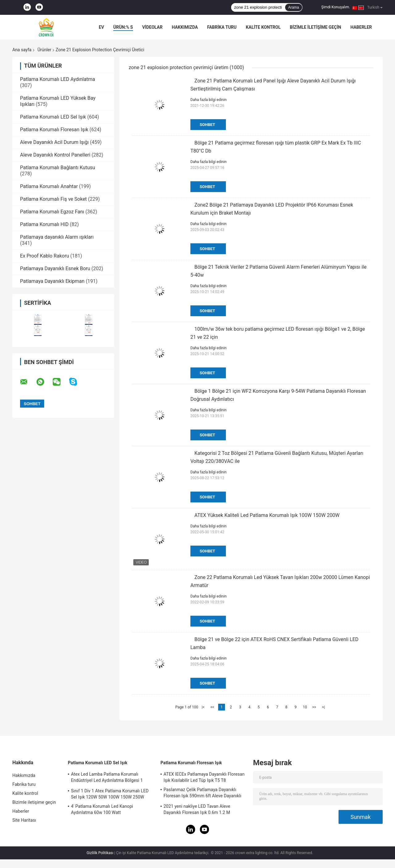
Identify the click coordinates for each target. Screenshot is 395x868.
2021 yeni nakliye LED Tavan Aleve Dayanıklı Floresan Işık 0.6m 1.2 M (197, 809)
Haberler (361, 27)
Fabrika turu (222, 27)
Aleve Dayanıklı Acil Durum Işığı (54, 142)
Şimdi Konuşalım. (336, 7)
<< (212, 707)
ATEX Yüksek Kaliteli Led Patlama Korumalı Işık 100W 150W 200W (267, 515)
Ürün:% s (123, 27)
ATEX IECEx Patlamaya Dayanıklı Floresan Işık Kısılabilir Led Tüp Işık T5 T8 (204, 777)
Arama (294, 7)
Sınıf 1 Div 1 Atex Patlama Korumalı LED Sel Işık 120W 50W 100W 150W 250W (110, 794)
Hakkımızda (185, 27)
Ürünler (44, 50)
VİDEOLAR (152, 27)
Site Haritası (24, 820)
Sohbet (207, 125)
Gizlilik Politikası (100, 853)
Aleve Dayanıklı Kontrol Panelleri (55, 155)
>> (314, 707)
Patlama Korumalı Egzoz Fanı (52, 212)
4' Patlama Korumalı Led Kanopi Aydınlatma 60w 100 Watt (102, 809)
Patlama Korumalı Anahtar (49, 186)
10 (305, 707)
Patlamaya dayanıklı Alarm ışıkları (57, 237)
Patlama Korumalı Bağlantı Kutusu (58, 168)
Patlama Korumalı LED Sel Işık (53, 117)
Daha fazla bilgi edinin (208, 100)
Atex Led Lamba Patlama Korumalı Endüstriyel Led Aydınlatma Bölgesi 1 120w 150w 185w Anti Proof (107, 778)
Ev (101, 27)
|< (203, 707)
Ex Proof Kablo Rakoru (45, 256)
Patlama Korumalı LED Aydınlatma (58, 79)
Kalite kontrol (263, 27)
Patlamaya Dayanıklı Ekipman (52, 281)
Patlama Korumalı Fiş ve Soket (53, 199)
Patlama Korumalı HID (44, 224)
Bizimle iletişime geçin (315, 27)
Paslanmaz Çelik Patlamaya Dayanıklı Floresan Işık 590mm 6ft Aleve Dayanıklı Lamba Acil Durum (202, 794)
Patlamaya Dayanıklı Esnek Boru (55, 268)
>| (323, 707)
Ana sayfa (22, 50)
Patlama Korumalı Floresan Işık (54, 130)
